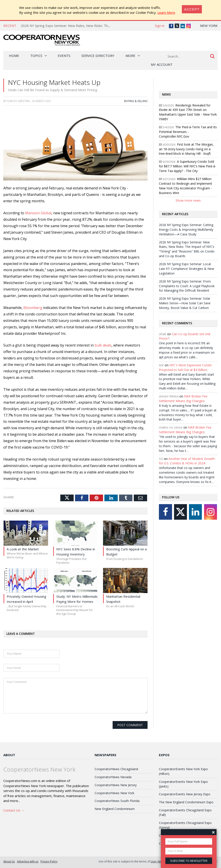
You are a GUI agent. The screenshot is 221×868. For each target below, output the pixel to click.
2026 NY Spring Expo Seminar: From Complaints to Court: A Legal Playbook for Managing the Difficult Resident (187, 286)
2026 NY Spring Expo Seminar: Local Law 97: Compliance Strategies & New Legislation (187, 269)
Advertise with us (28, 861)
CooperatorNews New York (114, 793)
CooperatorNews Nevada (113, 777)
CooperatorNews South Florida (117, 801)
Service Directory (98, 56)
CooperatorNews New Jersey (116, 785)
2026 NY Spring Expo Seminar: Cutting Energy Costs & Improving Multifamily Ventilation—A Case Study (186, 230)
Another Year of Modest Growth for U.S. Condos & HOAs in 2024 (187, 461)
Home (14, 56)
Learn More (166, 12)
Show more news (188, 200)
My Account (162, 64)
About (9, 755)
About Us (9, 861)
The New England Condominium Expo (186, 802)
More (130, 56)
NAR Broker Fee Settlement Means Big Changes (183, 399)
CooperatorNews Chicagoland (116, 769)
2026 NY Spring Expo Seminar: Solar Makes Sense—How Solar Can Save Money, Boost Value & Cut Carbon (185, 303)
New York (209, 26)
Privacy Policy (49, 861)
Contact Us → (14, 810)
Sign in (160, 26)
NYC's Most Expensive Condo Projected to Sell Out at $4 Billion (185, 367)
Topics (36, 56)
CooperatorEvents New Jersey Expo (185, 794)
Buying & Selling (136, 101)
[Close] (192, 9)
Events (64, 56)
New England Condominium (115, 809)
